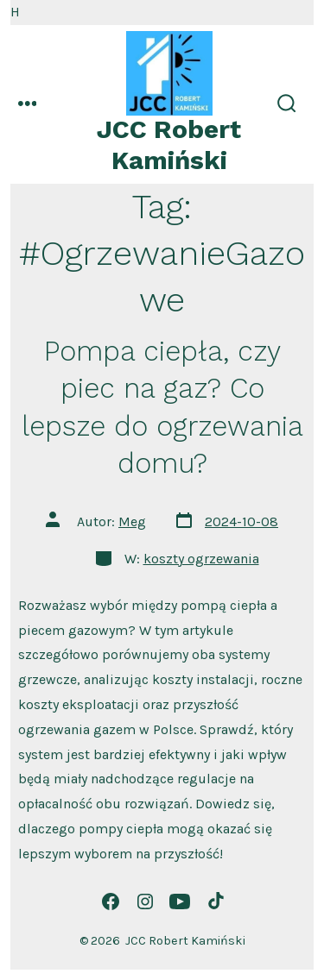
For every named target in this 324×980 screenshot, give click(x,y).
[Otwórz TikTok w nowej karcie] (214, 901)
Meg (132, 521)
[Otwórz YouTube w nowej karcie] (180, 901)
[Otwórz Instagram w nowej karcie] (145, 901)
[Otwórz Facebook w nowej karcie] (111, 901)
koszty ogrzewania (201, 559)
